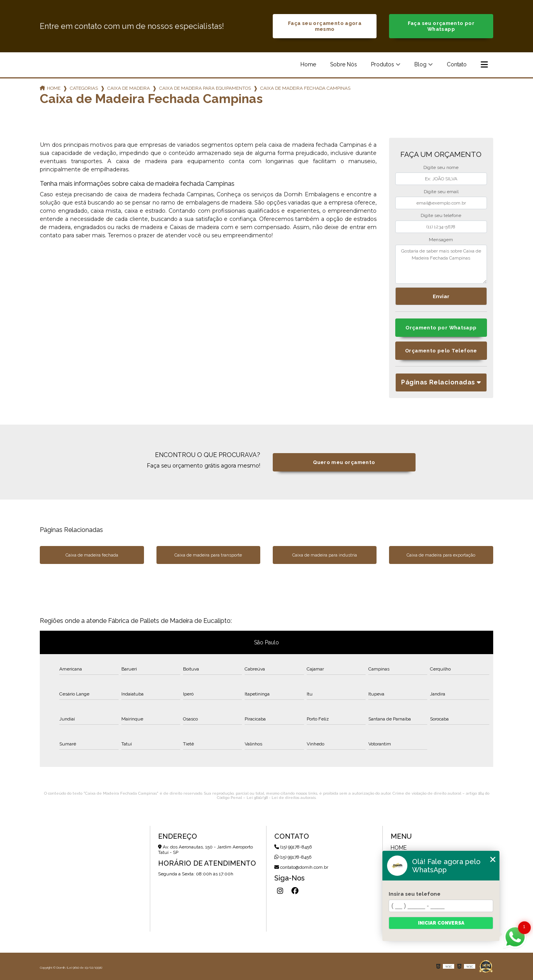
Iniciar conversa (441, 923)
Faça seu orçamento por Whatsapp (441, 26)
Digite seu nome (441, 167)
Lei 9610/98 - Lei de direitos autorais (281, 798)
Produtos (383, 64)
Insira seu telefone (415, 894)
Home (308, 64)
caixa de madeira (129, 88)
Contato (457, 64)
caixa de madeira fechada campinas (305, 88)
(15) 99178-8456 (293, 847)
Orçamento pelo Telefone (441, 351)
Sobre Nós (344, 64)
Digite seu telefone (441, 215)
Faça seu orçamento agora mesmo (325, 26)
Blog (420, 64)
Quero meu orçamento (344, 462)
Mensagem (441, 240)
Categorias (84, 88)
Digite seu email (441, 192)
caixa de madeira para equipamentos (205, 88)
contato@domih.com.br (301, 867)
